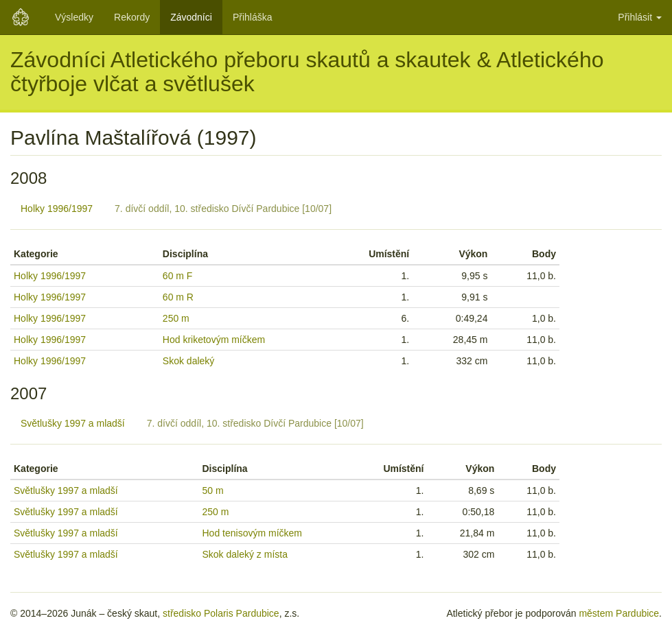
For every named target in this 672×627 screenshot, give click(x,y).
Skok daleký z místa (245, 554)
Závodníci (191, 17)
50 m (213, 490)
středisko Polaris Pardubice (221, 613)
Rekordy (132, 17)
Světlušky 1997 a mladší (73, 423)
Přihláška (253, 17)
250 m (176, 318)
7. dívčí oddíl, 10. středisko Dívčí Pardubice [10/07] (223, 209)
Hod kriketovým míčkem (214, 340)
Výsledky (74, 17)
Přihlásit (640, 17)
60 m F (178, 276)
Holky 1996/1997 (57, 209)
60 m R (178, 297)
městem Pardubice (619, 613)
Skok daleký (188, 361)
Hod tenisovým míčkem (252, 533)
